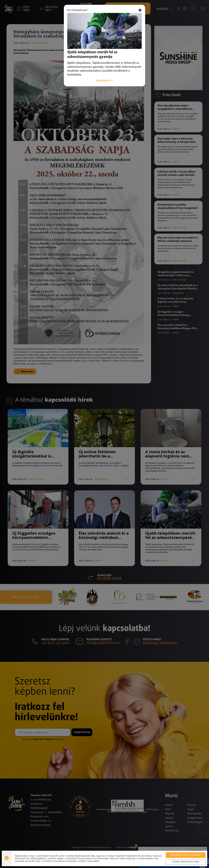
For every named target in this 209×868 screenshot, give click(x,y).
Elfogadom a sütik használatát (186, 855)
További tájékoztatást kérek (186, 862)
